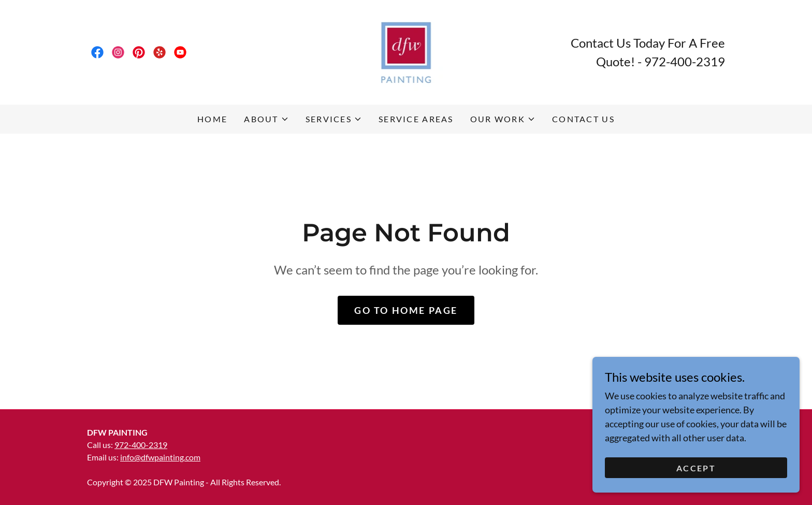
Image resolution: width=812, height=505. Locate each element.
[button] (266, 119)
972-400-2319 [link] (685, 61)
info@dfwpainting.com (160, 457)
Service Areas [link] (416, 119)
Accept (696, 475)
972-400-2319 (141, 445)
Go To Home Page (406, 310)
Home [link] (212, 119)
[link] (97, 52)
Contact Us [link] (583, 119)
